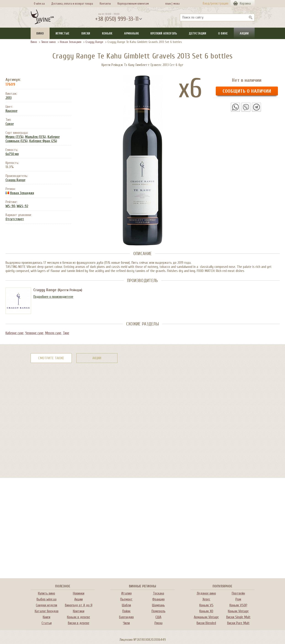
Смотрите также (51, 358)
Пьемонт (126, 599)
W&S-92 (22, 206)
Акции (244, 33)
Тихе (66, 333)
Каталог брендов (47, 611)
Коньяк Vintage (238, 611)
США (158, 617)
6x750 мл (12, 154)
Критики (79, 611)
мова (176, 4)
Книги (47, 617)
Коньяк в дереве (79, 617)
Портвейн (238, 593)
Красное (11, 111)
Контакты (105, 4)
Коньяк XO (206, 611)
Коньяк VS (206, 605)
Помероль (158, 611)
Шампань (158, 605)
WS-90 (10, 206)
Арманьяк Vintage (206, 617)
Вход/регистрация (216, 3)
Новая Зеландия (71, 42)
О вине (223, 33)
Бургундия (126, 617)
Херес (206, 599)
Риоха (158, 623)
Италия (127, 593)
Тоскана (158, 593)
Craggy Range (94, 42)
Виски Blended (206, 623)
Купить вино (47, 593)
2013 (9, 98)
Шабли (126, 605)
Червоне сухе (34, 333)
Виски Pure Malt (238, 623)
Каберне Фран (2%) (43, 141)
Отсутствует (15, 219)
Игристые (63, 33)
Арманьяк (131, 33)
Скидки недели (47, 605)
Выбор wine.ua (47, 599)
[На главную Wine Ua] (42, 17)
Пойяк (126, 611)
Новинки (79, 593)
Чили (126, 623)
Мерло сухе (53, 333)
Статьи (47, 623)
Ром (238, 599)
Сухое (10, 124)
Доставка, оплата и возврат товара (72, 4)
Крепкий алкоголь (164, 33)
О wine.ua (39, 4)
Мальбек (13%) (36, 137)
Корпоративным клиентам (133, 4)
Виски (86, 33)
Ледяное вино (206, 593)
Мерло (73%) (15, 137)
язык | (169, 4)
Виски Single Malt (238, 617)
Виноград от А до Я (79, 605)
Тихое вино (48, 42)
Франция (158, 599)
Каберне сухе (15, 333)
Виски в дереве (79, 623)
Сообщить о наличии (247, 91)
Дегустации (197, 33)
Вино (40, 33)
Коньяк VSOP (238, 605)
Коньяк (107, 33)
